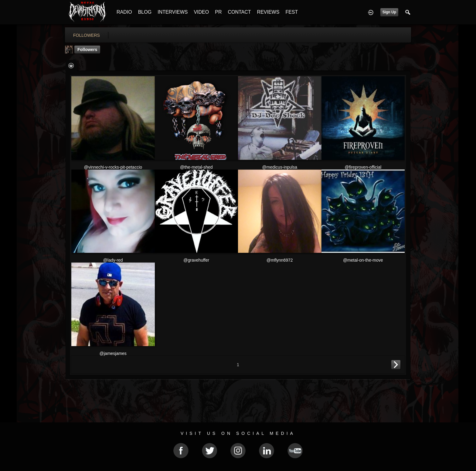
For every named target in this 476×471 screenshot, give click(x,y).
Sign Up (389, 12)
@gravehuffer (196, 260)
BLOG (145, 12)
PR (218, 12)
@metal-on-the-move (363, 260)
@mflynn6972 (280, 260)
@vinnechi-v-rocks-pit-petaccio (113, 167)
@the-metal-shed (196, 167)
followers (87, 35)
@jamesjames (113, 353)
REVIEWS (268, 12)
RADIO (124, 12)
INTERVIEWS (173, 12)
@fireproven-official (363, 167)
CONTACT (239, 12)
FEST (292, 12)
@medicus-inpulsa (280, 167)
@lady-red (113, 260)
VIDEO (201, 12)
